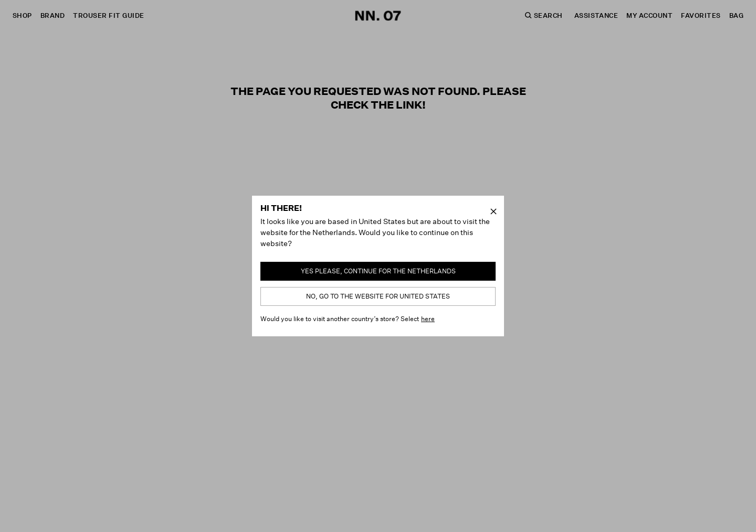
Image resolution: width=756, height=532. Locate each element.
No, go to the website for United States (378, 296)
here (428, 319)
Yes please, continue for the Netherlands (378, 271)
